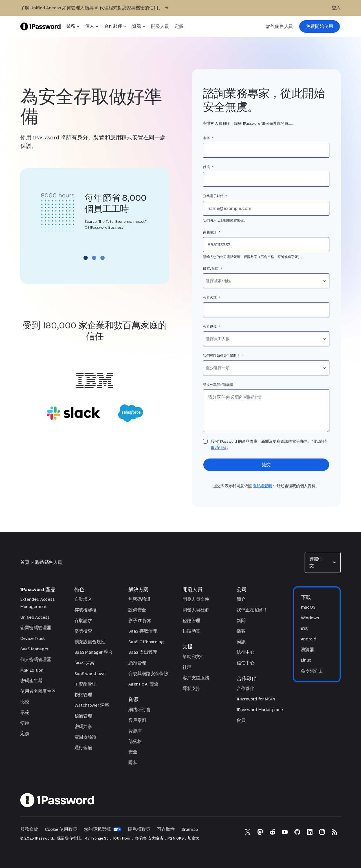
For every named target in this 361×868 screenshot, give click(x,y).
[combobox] (266, 281)
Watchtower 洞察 (92, 705)
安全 (133, 752)
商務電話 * (212, 232)
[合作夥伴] (115, 26)
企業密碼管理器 (36, 628)
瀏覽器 (308, 650)
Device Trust (33, 638)
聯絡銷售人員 (49, 562)
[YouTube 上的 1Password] (285, 832)
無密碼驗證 (139, 599)
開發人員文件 (196, 599)
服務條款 (29, 829)
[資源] (139, 26)
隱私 (133, 763)
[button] (323, 562)
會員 (241, 720)
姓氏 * (208, 167)
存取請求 (83, 621)
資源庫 (135, 731)
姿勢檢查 (83, 631)
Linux (306, 660)
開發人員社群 (196, 610)
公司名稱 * (212, 298)
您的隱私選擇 (103, 829)
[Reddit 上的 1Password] (272, 832)
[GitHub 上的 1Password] (297, 832)
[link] (320, 26)
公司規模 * (212, 327)
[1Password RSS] (334, 832)
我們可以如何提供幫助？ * (224, 356)
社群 (187, 667)
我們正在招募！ (252, 610)
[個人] (92, 26)
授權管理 (83, 695)
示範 (25, 712)
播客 (241, 631)
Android (309, 639)
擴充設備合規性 (90, 642)
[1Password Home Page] (40, 26)
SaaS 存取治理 (143, 631)
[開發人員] (160, 26)
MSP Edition (32, 670)
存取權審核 (85, 610)
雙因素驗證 (85, 737)
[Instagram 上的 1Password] (322, 832)
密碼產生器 (31, 681)
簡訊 (241, 642)
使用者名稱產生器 (38, 691)
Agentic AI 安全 (143, 684)
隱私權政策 (139, 829)
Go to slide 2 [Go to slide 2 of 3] (94, 258)
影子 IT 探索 (140, 621)
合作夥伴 (246, 688)
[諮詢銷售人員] (279, 27)
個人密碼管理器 (36, 659)
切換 (25, 723)
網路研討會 (139, 710)
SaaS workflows (90, 674)
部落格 (135, 741)
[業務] (73, 26)
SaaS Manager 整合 (93, 652)
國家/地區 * (213, 269)
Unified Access (35, 617)
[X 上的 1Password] (248, 832)
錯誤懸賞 (191, 631)
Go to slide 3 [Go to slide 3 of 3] (103, 258)
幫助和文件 (193, 657)
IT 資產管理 (85, 684)
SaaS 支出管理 (143, 652)
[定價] (179, 26)
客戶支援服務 (196, 678)
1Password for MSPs (256, 699)
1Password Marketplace (260, 710)
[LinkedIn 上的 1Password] (310, 832)
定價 (25, 734)
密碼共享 (83, 726)
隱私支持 (191, 688)
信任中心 (246, 663)
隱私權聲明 (262, 486)
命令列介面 (312, 671)
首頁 (25, 562)
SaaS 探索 (84, 663)
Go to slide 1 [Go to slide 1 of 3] (86, 258)
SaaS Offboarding (146, 642)
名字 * (208, 138)
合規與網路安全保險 (148, 674)
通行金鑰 (83, 748)
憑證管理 (137, 663)
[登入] (336, 8)
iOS (304, 628)
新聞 (241, 621)
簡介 (241, 599)
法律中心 (246, 652)
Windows (310, 618)
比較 (25, 702)
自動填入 (83, 599)
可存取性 (166, 829)
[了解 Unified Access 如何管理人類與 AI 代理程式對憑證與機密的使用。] (94, 8)
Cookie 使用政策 (61, 829)
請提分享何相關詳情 (218, 385)
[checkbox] (205, 441)
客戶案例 (137, 720)
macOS (308, 607)
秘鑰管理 (83, 716)
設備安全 (137, 610)
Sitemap (190, 829)
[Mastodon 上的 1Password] (260, 832)
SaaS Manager (34, 649)
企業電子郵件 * (215, 196)
